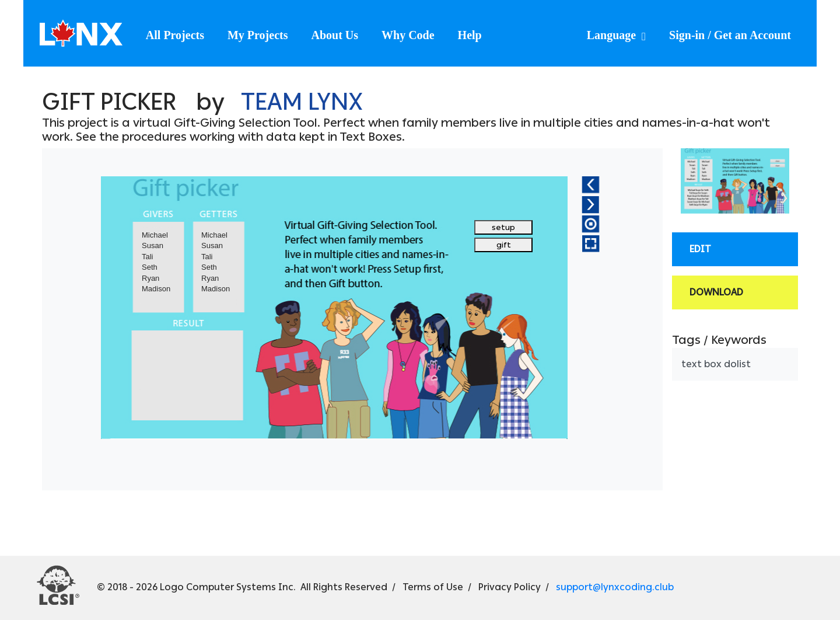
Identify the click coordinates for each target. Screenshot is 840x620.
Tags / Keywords (719, 340)
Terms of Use (433, 587)
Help (470, 35)
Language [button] (613, 35)
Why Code (408, 35)
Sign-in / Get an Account (730, 35)
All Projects (175, 35)
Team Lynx (302, 102)
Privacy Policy (510, 587)
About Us (335, 35)
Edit (700, 249)
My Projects (258, 35)
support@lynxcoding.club (615, 587)
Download (716, 292)
